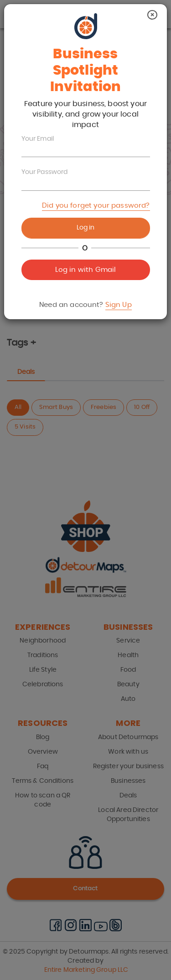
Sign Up (119, 305)
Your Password (45, 172)
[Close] (152, 15)
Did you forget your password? (96, 206)
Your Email (38, 139)
